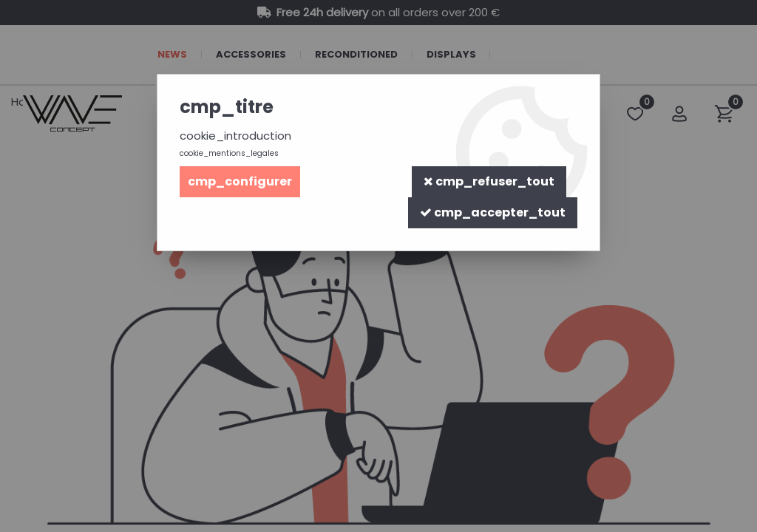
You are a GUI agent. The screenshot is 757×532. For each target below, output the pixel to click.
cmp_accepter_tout (493, 212)
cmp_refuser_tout (489, 181)
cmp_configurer (240, 181)
